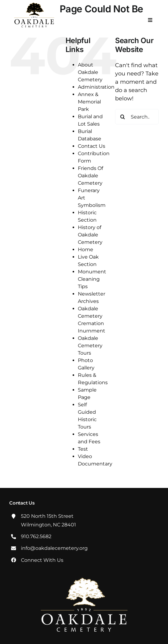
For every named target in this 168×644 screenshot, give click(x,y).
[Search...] (137, 117)
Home (86, 250)
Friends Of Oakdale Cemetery (90, 176)
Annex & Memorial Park (89, 102)
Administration (96, 87)
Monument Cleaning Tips (92, 279)
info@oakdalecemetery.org (54, 548)
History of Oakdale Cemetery (90, 235)
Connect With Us (42, 560)
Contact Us (92, 146)
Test (83, 449)
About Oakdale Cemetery (90, 72)
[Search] (123, 117)
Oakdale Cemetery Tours (90, 346)
